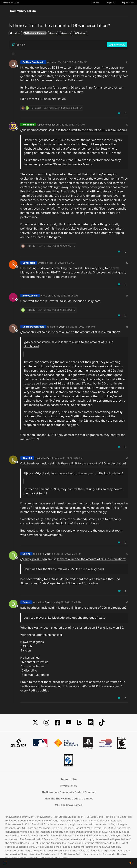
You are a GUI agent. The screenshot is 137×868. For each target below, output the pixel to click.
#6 (127, 458)
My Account (128, 2)
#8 (127, 602)
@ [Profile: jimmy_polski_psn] (34, 559)
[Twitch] (80, 723)
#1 (127, 62)
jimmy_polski (30, 296)
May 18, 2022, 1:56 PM (82, 327)
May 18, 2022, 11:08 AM (65, 296)
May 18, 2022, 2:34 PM (68, 554)
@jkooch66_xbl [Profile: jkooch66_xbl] (31, 332)
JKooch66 (28, 125)
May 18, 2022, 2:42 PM (68, 602)
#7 (127, 554)
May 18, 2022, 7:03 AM (72, 125)
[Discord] (91, 723)
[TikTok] (102, 723)
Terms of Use (69, 779)
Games (96, 2)
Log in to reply (117, 45)
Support (111, 2)
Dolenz (26, 554)
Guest (52, 125)
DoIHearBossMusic (33, 62)
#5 (127, 327)
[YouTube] (68, 723)
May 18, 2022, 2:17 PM (70, 458)
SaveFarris (29, 263)
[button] (5, 863)
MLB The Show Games (68, 805)
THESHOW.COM (11, 2)
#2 (127, 125)
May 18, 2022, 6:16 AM (71, 62)
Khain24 (27, 458)
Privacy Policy (68, 786)
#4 (127, 296)
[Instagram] (46, 723)
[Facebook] (57, 723)
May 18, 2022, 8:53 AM (62, 263)
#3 (127, 263)
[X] (35, 723)
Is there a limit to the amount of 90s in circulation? (92, 130)
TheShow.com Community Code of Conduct (68, 792)
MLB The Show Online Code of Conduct (69, 798)
